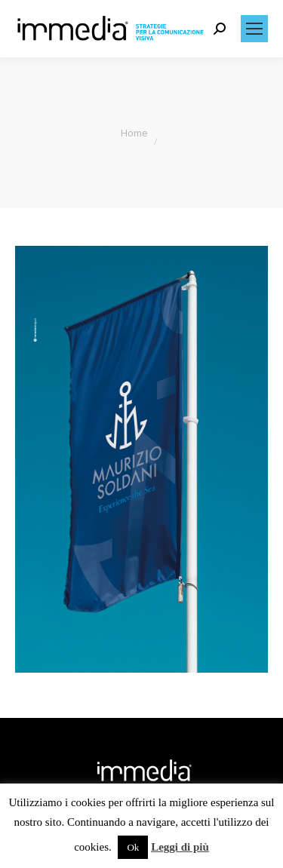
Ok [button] (133, 847)
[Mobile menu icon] (254, 29)
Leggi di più (180, 847)
